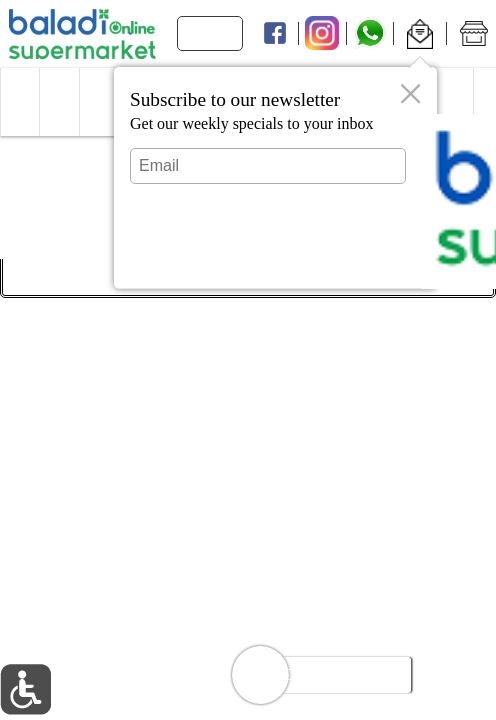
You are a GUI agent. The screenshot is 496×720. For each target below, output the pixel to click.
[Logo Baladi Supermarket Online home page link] (82, 34)
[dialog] (275, 178)
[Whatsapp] (370, 34)
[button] (419, 34)
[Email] (268, 166)
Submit (268, 255)
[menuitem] (19, 102)
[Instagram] (322, 34)
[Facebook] (274, 34)
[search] (218, 33)
